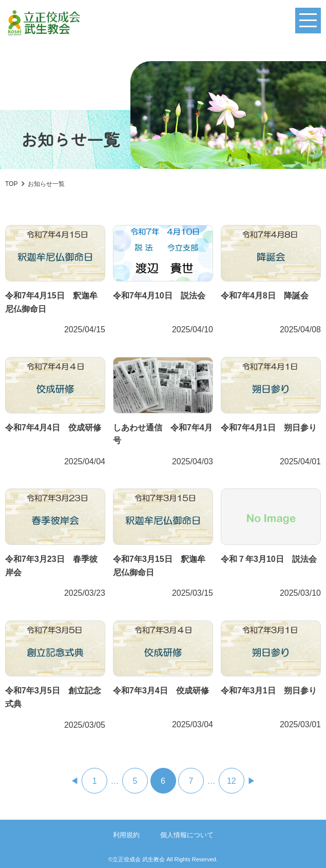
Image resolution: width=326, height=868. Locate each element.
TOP (11, 184)
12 (232, 781)
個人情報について (187, 835)
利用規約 (126, 835)
